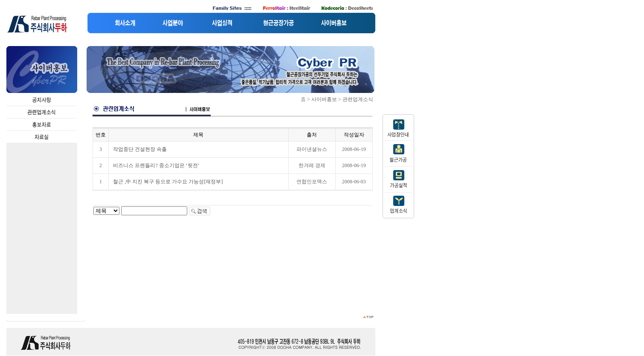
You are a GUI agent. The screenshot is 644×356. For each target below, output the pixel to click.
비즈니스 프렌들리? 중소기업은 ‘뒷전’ (156, 165)
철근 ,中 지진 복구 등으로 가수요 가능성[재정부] (168, 182)
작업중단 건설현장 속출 (140, 149)
